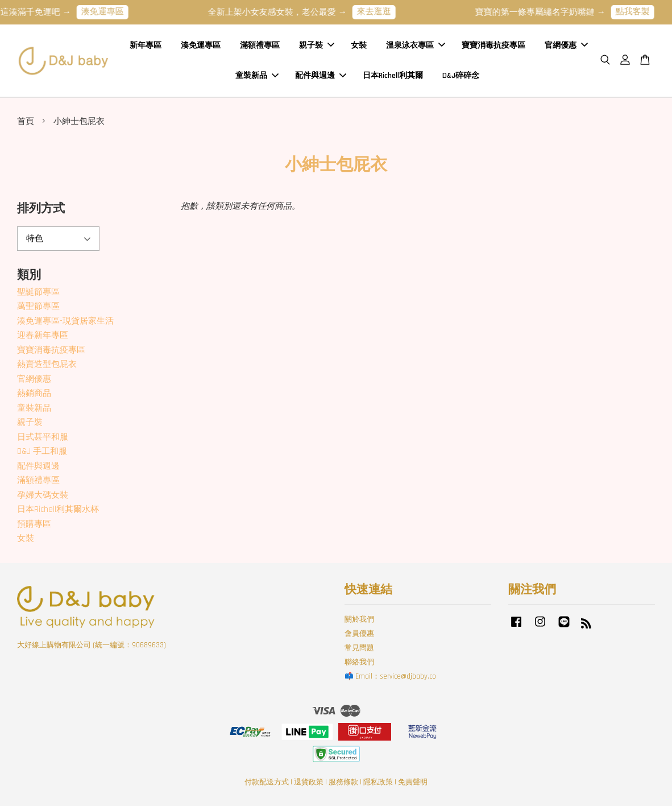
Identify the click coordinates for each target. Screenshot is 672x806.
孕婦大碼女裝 (43, 495)
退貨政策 (309, 782)
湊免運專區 (109, 12)
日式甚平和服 (43, 437)
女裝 (359, 45)
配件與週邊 (321, 75)
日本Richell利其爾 (393, 75)
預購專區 (34, 524)
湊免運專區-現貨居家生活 (65, 321)
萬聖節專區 (38, 306)
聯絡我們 (359, 662)
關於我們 (359, 619)
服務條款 (343, 782)
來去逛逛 (381, 12)
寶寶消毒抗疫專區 (493, 45)
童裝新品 (257, 75)
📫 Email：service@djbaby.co (390, 676)
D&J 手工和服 (42, 451)
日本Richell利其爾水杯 (58, 509)
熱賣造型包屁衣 (47, 364)
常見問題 (359, 648)
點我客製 (640, 12)
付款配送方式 (267, 782)
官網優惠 (566, 45)
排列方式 (41, 208)
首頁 (26, 121)
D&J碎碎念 (461, 75)
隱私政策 (378, 782)
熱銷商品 (34, 393)
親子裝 (317, 45)
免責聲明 (413, 782)
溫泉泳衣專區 (416, 45)
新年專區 (146, 45)
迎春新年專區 (43, 335)
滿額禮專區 (260, 45)
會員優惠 (359, 634)
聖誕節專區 (38, 292)
